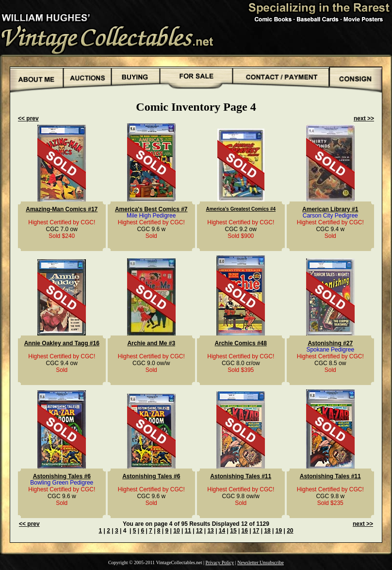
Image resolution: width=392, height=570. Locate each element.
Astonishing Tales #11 (241, 476)
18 (267, 531)
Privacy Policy (220, 562)
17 (256, 531)
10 (176, 531)
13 (210, 531)
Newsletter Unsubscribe (261, 562)
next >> (364, 118)
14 (222, 531)
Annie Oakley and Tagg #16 (62, 343)
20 (290, 531)
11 (188, 531)
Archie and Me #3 (151, 343)
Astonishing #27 (330, 343)
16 (245, 531)
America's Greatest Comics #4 (241, 209)
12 (199, 531)
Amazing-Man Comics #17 (62, 209)
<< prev (28, 118)
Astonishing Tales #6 (62, 476)
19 (279, 531)
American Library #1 (330, 209)
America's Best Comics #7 (151, 209)
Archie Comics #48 (241, 343)
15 (233, 531)
